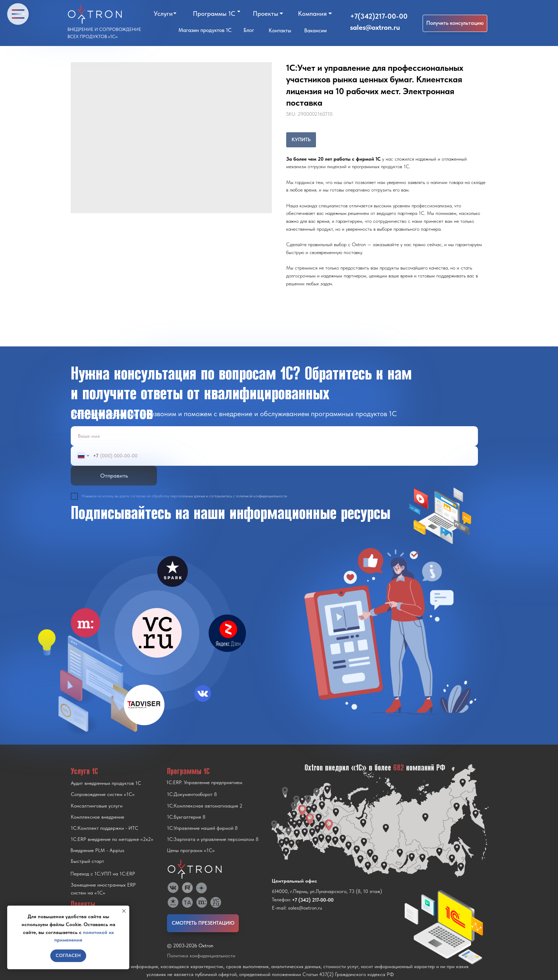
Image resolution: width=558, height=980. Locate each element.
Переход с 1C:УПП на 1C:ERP (103, 874)
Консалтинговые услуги (97, 806)
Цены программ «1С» (191, 850)
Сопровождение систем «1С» (103, 794)
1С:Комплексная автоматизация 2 (205, 806)
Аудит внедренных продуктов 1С (106, 783)
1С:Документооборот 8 (192, 794)
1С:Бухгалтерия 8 (186, 817)
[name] (274, 436)
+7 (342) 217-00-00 (313, 900)
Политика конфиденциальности (201, 956)
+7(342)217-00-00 (379, 16)
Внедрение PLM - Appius (97, 850)
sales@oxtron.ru (375, 27)
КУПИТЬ (301, 139)
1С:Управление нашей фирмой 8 (202, 828)
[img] (157, 633)
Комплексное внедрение (97, 817)
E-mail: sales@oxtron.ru (297, 908)
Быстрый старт (87, 861)
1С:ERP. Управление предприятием (204, 782)
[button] (455, 23)
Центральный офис (294, 881)
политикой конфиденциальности (261, 496)
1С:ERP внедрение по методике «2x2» (112, 839)
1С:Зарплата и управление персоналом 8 (213, 839)
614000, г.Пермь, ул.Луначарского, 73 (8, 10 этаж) (327, 891)
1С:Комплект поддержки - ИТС (104, 828)
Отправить (114, 476)
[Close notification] (124, 911)
